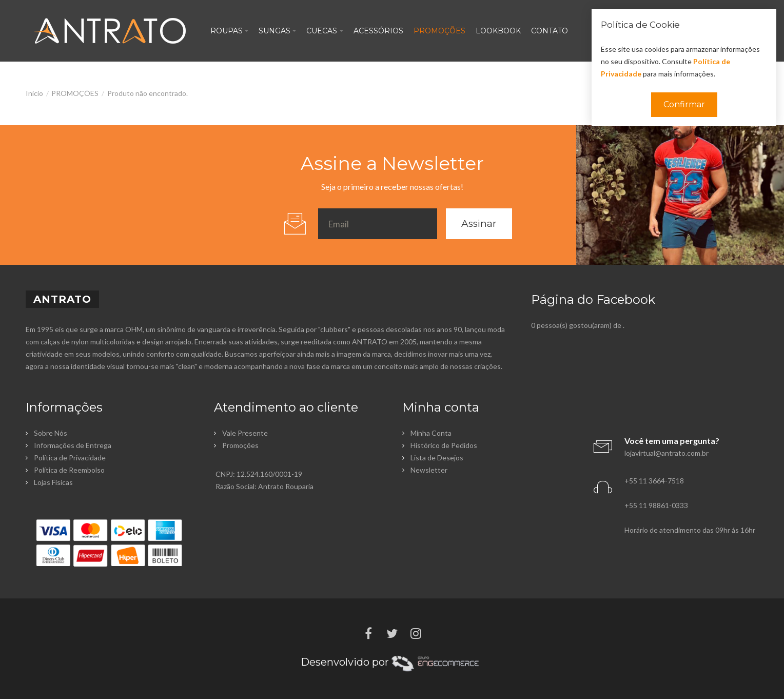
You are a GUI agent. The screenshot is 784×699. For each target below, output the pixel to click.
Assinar (479, 224)
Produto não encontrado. (148, 93)
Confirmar (684, 104)
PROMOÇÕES (75, 93)
